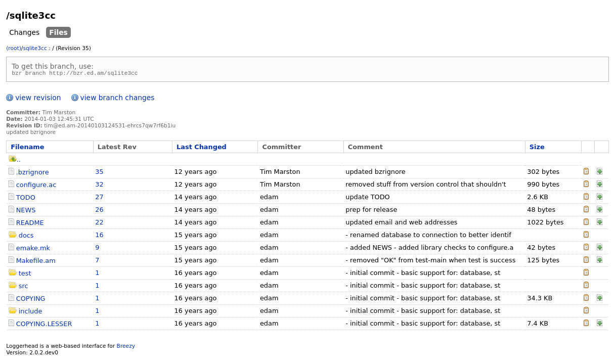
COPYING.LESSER (44, 325)
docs (26, 237)
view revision (38, 99)
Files (58, 32)
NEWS (26, 212)
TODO (26, 199)
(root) (14, 48)
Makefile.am (36, 262)
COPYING (31, 300)
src (24, 287)
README (30, 224)
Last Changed (202, 148)
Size (537, 148)
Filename (27, 148)
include (31, 313)
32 (99, 186)
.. (15, 161)
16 (99, 236)
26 (99, 211)
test (25, 275)
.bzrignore (33, 174)
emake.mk (33, 249)
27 (99, 198)
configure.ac (36, 186)
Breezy (126, 348)
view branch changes (118, 99)
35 (99, 173)
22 (99, 224)
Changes (24, 32)
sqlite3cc (35, 48)
